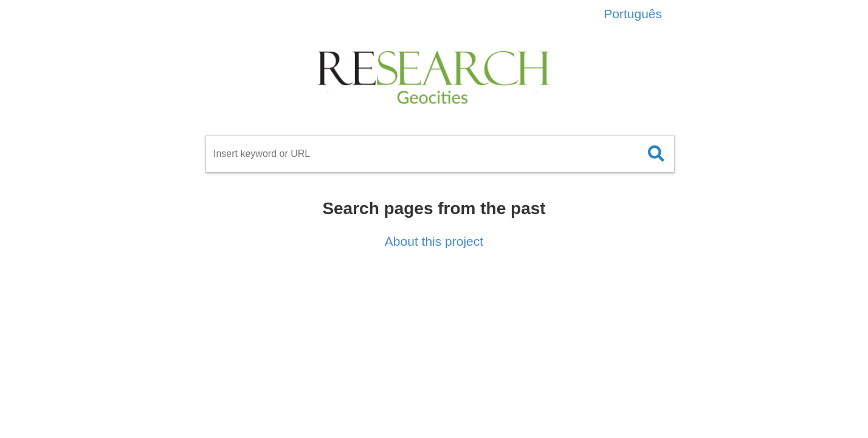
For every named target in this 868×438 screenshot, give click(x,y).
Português (633, 14)
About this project (434, 241)
